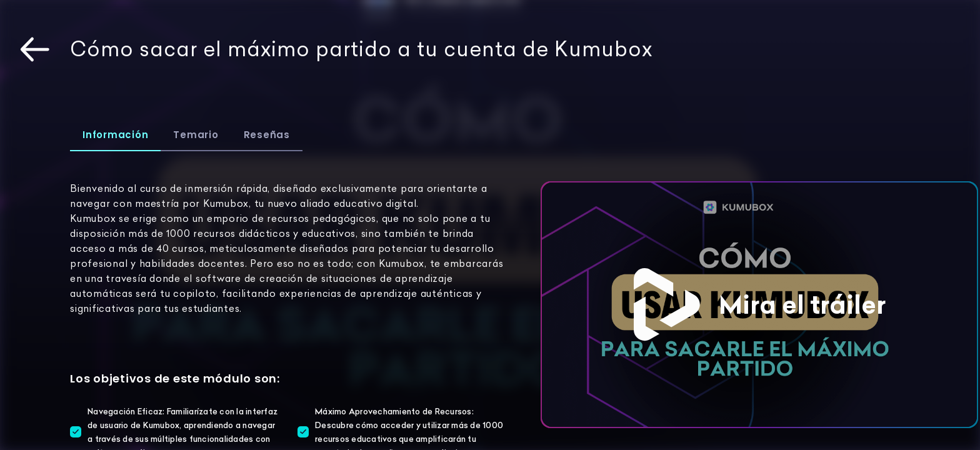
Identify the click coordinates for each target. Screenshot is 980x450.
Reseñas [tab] (267, 135)
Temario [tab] (196, 135)
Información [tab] (115, 135)
